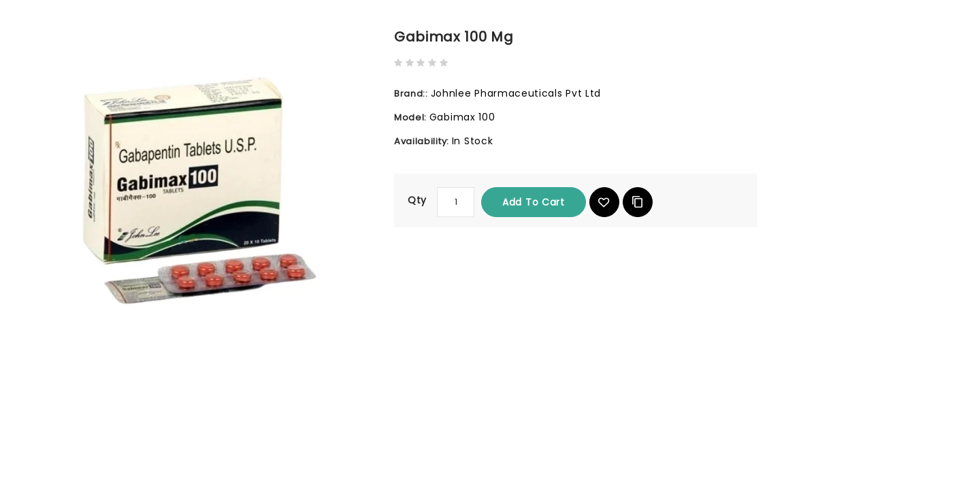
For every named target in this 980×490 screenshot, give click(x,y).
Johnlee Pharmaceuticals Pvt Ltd (516, 93)
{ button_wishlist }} (604, 202)
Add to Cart (534, 202)
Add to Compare (638, 202)
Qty (417, 200)
